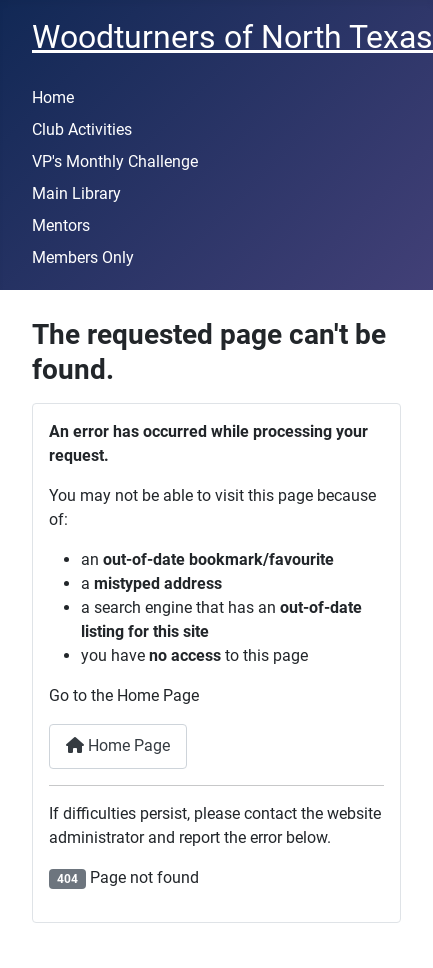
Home (53, 97)
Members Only (83, 257)
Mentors (61, 225)
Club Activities (82, 129)
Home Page (118, 745)
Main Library (76, 193)
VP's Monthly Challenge (115, 161)
